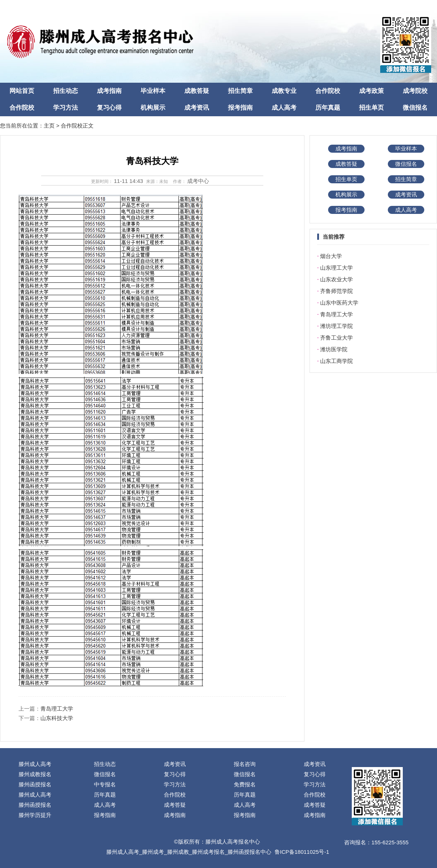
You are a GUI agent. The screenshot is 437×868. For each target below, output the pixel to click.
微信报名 (415, 108)
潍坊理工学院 (336, 326)
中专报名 (105, 784)
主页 (49, 126)
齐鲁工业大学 (336, 338)
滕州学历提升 (35, 815)
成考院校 (415, 91)
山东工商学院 (336, 361)
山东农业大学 (336, 279)
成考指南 (109, 91)
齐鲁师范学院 (336, 291)
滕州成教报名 (35, 774)
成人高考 (284, 108)
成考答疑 (175, 805)
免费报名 (245, 784)
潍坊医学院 (334, 349)
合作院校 (328, 91)
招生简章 (240, 91)
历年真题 (328, 108)
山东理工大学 (336, 268)
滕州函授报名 (35, 784)
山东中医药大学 (339, 303)
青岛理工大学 (57, 709)
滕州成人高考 (35, 764)
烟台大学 (331, 256)
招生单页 (371, 108)
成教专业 (284, 91)
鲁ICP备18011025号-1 (302, 852)
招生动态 (66, 91)
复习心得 (109, 108)
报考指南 (240, 108)
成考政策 (371, 91)
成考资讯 (197, 108)
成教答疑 (197, 91)
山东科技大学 (57, 718)
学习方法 (66, 108)
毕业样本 (153, 91)
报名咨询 (245, 764)
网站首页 (22, 91)
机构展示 (153, 108)
